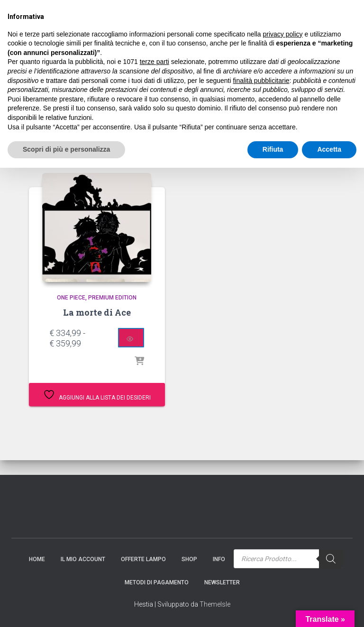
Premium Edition (112, 298)
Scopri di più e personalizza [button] (66, 609)
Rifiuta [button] (273, 609)
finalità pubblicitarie (261, 540)
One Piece (71, 298)
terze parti (155, 521)
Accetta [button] (329, 609)
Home (26, 141)
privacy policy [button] (283, 493)
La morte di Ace (97, 312)
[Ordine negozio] (293, 145)
